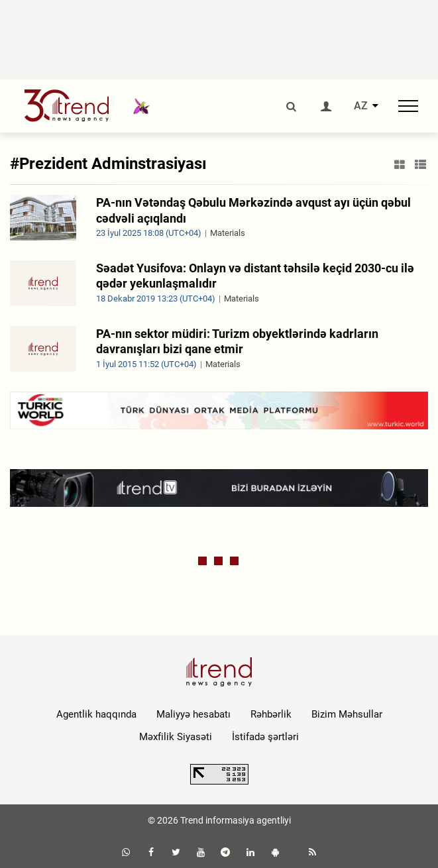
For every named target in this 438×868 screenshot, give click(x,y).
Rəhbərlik (271, 714)
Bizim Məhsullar (347, 714)
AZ (361, 106)
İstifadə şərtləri (265, 737)
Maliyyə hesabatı (193, 714)
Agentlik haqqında (96, 714)
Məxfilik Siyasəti (176, 737)
